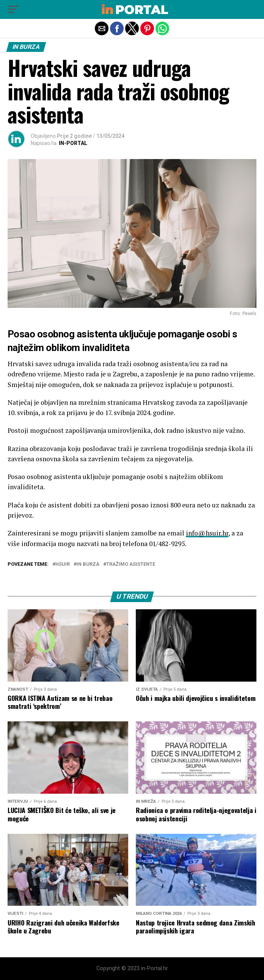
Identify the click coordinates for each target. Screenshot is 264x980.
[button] (13, 9)
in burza (88, 564)
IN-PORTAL (73, 143)
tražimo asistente (131, 564)
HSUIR (63, 564)
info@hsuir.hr (207, 533)
